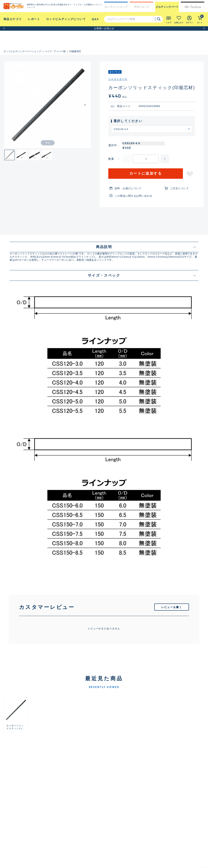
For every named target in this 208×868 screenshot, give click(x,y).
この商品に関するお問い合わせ (133, 196)
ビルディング (167, 7)
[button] (4, 28)
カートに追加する (146, 173)
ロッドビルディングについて (66, 19)
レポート (34, 19)
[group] (16, 715)
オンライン (116, 7)
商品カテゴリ (13, 19)
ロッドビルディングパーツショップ (22, 51)
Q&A (95, 19)
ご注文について (179, 188)
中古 (142, 7)
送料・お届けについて (128, 188)
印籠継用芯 (75, 51)
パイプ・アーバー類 (55, 51)
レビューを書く (172, 607)
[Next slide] (85, 105)
